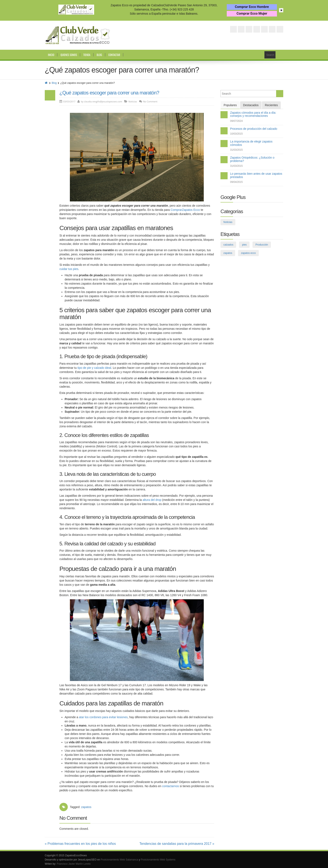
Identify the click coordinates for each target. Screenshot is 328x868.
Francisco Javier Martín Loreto (74, 864)
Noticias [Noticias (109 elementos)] (228, 222)
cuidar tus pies (69, 269)
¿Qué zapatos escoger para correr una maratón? (109, 93)
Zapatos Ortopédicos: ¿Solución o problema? (252, 159)
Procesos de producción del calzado (254, 129)
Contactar (114, 55)
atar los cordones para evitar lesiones (103, 717)
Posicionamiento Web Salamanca (119, 860)
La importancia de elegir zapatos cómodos (251, 143)
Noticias (133, 101)
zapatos (86, 807)
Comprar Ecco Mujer (252, 13)
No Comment (150, 101)
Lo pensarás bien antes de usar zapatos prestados (256, 175)
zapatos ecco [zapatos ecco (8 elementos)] (248, 253)
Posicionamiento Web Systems (158, 860)
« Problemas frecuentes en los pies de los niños (80, 844)
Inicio (51, 55)
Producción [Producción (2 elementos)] (262, 245)
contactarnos (170, 786)
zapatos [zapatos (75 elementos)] (228, 253)
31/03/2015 (236, 150)
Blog (99, 55)
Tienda (87, 55)
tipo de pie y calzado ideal (94, 368)
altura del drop (152, 500)
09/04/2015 (236, 182)
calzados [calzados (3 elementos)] (228, 245)
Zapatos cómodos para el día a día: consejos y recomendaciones (253, 114)
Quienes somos (69, 55)
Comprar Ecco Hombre (252, 7)
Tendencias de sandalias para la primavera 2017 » (177, 844)
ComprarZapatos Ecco (185, 210)
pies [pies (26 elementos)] (244, 245)
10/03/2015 (236, 134)
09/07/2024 (236, 121)
